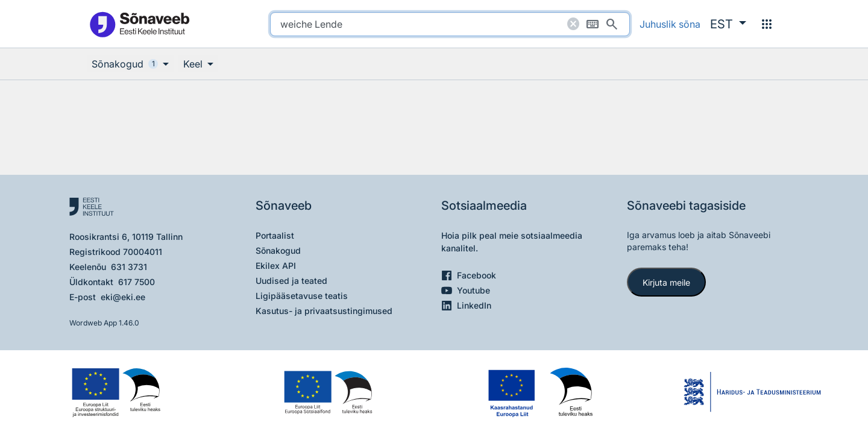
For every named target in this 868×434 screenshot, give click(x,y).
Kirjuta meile (666, 282)
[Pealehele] (139, 24)
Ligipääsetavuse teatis (302, 296)
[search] (450, 24)
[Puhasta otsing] (573, 24)
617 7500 (137, 282)
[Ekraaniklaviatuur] (593, 24)
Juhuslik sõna (670, 24)
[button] (728, 24)
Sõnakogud (278, 250)
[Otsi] (612, 24)
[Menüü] (767, 24)
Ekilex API (276, 266)
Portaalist (275, 235)
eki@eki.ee (123, 297)
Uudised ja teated (291, 281)
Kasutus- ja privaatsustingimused (324, 311)
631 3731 (129, 267)
